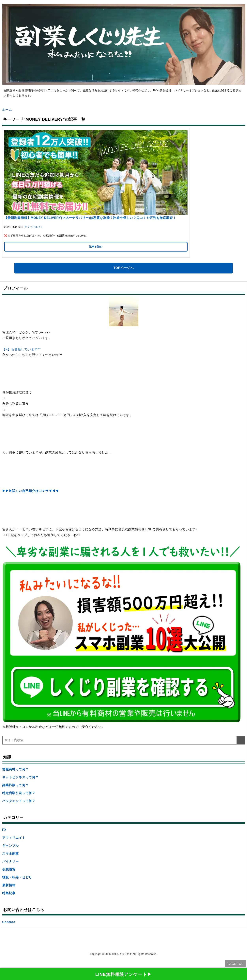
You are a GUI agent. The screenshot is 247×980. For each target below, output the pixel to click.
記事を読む (96, 247)
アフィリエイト (34, 227)
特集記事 (9, 893)
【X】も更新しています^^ (22, 349)
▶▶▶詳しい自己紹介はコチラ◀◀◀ (30, 491)
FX (4, 830)
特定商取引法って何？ (19, 793)
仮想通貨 (9, 869)
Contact (9, 922)
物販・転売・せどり (17, 877)
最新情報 (9, 885)
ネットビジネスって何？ (20, 777)
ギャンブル (10, 846)
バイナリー (10, 861)
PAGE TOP (235, 964)
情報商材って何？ (15, 769)
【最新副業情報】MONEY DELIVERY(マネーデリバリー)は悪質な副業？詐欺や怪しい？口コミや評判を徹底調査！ (90, 218)
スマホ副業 (10, 854)
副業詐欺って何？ (15, 785)
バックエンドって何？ (19, 801)
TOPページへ (123, 268)
